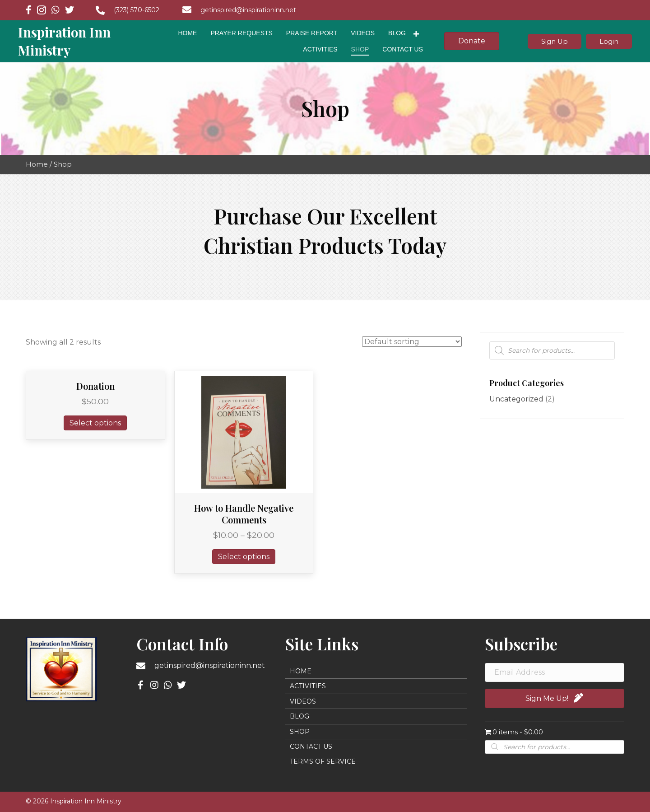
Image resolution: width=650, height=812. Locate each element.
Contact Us (311, 747)
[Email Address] (555, 672)
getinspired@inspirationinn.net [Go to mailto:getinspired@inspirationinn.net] (248, 10)
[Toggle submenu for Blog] (416, 34)
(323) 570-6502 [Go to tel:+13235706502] (137, 10)
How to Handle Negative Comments (244, 514)
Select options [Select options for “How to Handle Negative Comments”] (244, 557)
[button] (553, 41)
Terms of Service (323, 761)
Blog (299, 716)
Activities (308, 686)
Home (37, 164)
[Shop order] (412, 342)
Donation (95, 386)
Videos (303, 701)
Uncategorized (516, 399)
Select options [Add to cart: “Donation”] (95, 423)
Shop (300, 732)
